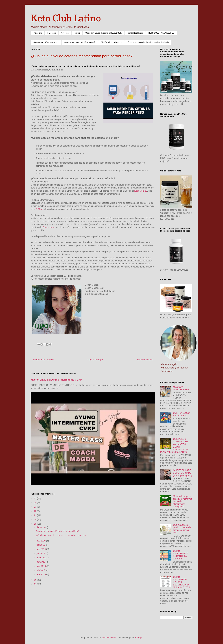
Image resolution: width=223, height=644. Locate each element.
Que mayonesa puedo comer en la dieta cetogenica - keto (182, 529)
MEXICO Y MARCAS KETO (181, 388)
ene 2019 (41, 574)
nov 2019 (41, 541)
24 (36, 503)
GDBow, (40, 209)
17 (36, 584)
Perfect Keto (48, 227)
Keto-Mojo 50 (141, 191)
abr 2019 (41, 562)
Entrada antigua (145, 360)
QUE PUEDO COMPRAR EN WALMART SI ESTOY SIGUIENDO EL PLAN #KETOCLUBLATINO (174, 445)
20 (36, 519)
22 (36, 511)
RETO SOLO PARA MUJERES (161, 33)
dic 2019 (41, 527)
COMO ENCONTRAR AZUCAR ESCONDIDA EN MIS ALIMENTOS (182, 582)
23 (36, 507)
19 (36, 524)
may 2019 (42, 558)
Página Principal (95, 360)
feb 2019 (41, 570)
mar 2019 (41, 566)
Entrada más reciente (43, 360)
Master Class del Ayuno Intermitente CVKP (56, 380)
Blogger (139, 638)
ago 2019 (41, 549)
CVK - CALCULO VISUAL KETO (181, 414)
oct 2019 (41, 545)
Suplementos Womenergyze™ (46, 42)
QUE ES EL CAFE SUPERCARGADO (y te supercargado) (183, 473)
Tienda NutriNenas (135, 33)
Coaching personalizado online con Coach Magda (148, 42)
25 (36, 498)
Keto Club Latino (66, 18)
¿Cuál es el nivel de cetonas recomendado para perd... (62, 535)
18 (36, 580)
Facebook (51, 33)
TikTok (77, 33)
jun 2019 (41, 553)
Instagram (38, 33)
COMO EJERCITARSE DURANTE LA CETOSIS (180, 555)
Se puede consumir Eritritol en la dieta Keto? (58, 531)
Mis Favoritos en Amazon (112, 42)
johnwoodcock (109, 638)
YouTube (65, 33)
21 (36, 515)
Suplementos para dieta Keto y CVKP (80, 42)
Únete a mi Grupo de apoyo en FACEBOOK (103, 33)
